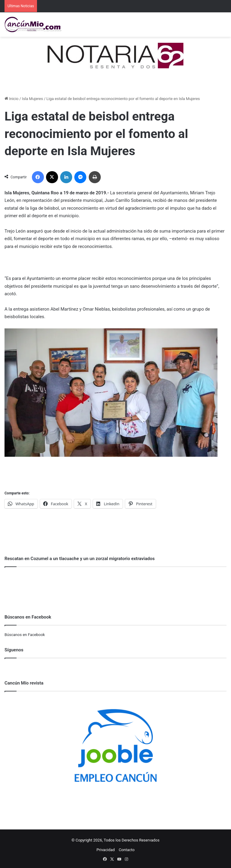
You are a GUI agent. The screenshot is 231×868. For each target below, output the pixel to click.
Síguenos (14, 650)
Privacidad (106, 850)
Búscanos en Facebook (25, 635)
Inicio (11, 99)
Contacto (127, 850)
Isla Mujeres (32, 99)
